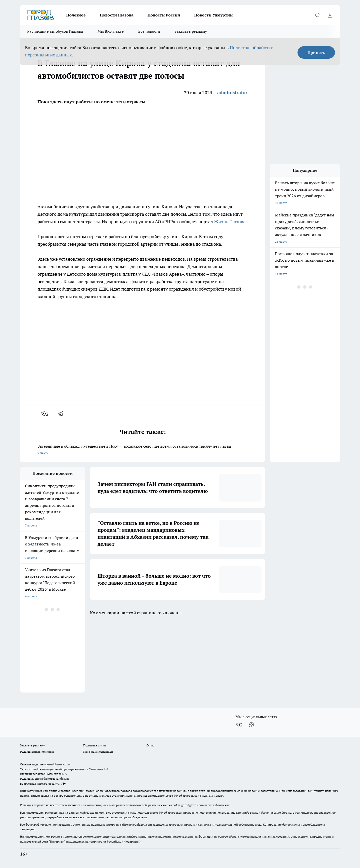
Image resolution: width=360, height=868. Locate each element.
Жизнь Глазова (230, 222)
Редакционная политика (37, 752)
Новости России (164, 15)
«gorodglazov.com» (57, 764)
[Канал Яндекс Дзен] (251, 725)
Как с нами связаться (98, 752)
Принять (316, 52)
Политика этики (94, 745)
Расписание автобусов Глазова (55, 31)
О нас (150, 745)
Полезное (76, 15)
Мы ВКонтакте (111, 31)
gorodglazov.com (144, 791)
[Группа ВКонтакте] (239, 725)
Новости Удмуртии (213, 15)
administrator (232, 92)
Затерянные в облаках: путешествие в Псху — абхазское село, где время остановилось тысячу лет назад (142, 450)
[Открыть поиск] (317, 15)
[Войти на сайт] (330, 15)
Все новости (149, 31)
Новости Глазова (117, 15)
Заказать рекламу (191, 31)
